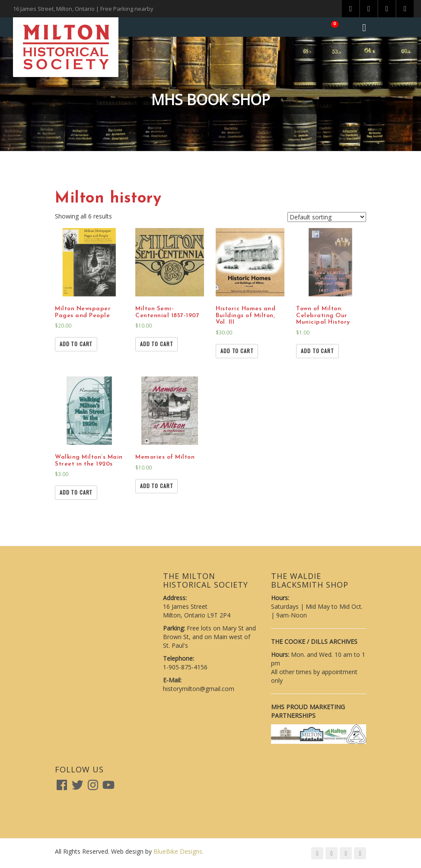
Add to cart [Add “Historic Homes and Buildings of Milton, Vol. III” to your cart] (237, 351)
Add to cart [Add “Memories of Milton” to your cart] (156, 486)
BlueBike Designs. (179, 851)
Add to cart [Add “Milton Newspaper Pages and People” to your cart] (76, 344)
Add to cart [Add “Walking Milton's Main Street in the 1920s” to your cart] (76, 492)
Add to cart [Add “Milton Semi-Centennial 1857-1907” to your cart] (156, 344)
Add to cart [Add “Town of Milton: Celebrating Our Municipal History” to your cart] (317, 351)
